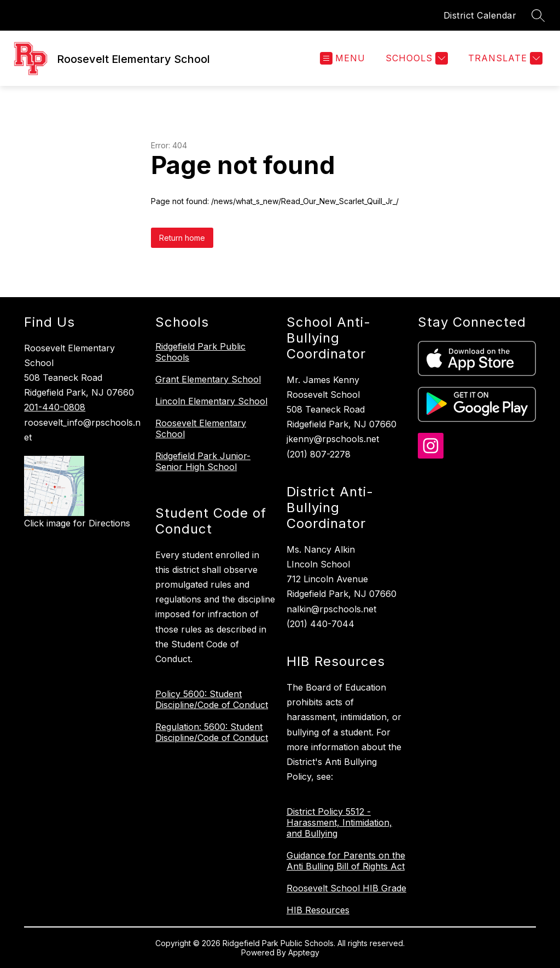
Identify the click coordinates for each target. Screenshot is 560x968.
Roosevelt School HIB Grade (346, 888)
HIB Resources (318, 910)
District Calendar (480, 15)
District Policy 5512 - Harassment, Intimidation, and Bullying (339, 822)
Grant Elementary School (208, 379)
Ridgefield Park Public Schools (200, 352)
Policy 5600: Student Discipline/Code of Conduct (212, 699)
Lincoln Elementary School (211, 401)
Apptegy (304, 952)
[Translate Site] (504, 58)
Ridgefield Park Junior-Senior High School (203, 461)
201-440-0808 (55, 407)
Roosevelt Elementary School (201, 428)
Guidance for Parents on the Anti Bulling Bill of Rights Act (346, 861)
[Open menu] (343, 58)
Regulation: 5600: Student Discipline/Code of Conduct (212, 732)
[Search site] (538, 15)
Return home (182, 238)
